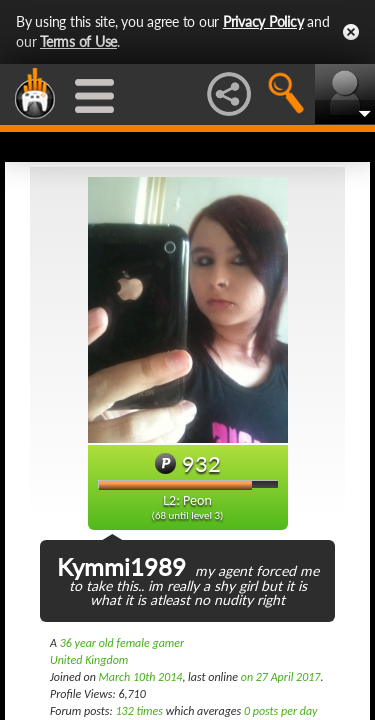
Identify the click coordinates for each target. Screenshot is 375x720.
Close (351, 32)
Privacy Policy (263, 21)
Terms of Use (78, 41)
